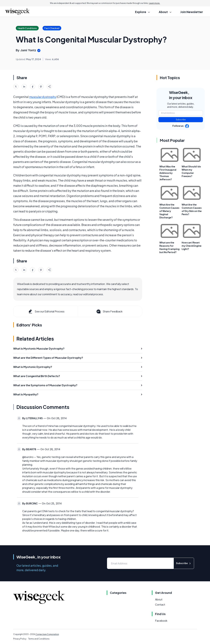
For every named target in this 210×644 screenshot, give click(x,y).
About (159, 599)
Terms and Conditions (39, 639)
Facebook (161, 621)
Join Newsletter (192, 12)
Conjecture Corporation (47, 634)
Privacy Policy (20, 639)
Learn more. (154, 3)
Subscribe (181, 120)
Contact (160, 605)
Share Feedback (109, 311)
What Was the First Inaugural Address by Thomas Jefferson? (168, 173)
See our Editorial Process (46, 311)
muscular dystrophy (43, 97)
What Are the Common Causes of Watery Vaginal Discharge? (169, 211)
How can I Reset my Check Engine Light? (192, 246)
